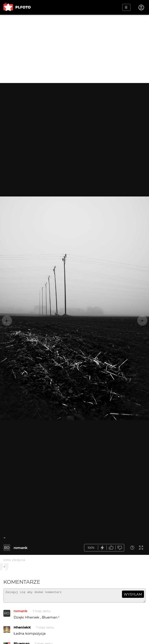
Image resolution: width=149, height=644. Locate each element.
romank (21, 548)
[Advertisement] (74, 49)
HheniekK (22, 629)
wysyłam (133, 594)
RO (7, 548)
